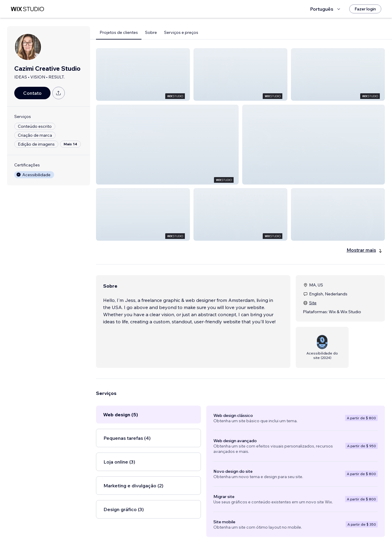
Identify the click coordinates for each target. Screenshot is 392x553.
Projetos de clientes (119, 32)
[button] (143, 74)
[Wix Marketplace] (27, 9)
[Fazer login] (365, 9)
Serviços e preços (181, 32)
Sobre (151, 32)
